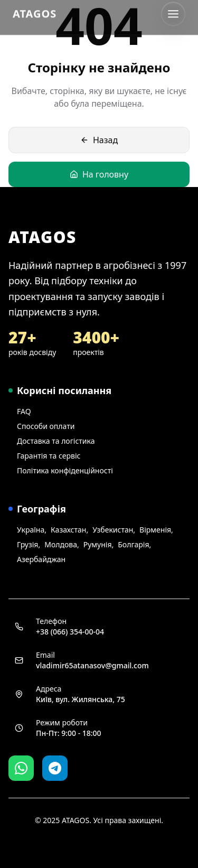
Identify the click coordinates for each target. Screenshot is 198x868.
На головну (99, 174)
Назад (99, 140)
